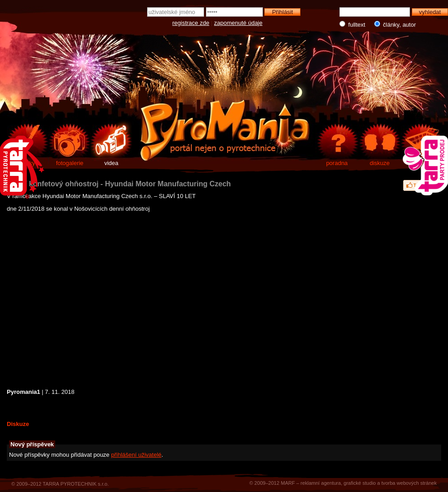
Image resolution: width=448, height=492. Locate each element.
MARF (288, 483)
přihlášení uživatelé (136, 455)
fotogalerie (70, 163)
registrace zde (191, 23)
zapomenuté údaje (238, 23)
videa (111, 163)
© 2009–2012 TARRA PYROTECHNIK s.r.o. (60, 484)
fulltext (353, 24)
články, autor (393, 24)
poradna (337, 163)
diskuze (380, 163)
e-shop (422, 163)
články (27, 163)
